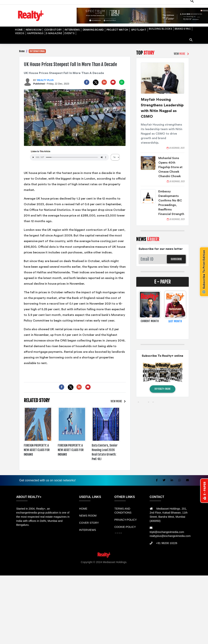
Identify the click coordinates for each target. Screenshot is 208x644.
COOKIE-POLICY (125, 522)
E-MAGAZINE (183, 24)
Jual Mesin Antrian (104, 561)
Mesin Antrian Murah (155, 561)
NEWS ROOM (28, 24)
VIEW (117, 396)
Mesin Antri (191, 561)
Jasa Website (134, 565)
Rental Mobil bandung (15, 561)
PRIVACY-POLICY (126, 514)
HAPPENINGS (168, 24)
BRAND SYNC (145, 24)
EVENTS (18, 28)
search (190, 30)
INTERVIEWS (59, 24)
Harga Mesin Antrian (129, 561)
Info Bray (80, 565)
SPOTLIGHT (111, 24)
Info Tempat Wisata (98, 565)
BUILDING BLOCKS (127, 24)
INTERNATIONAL (37, 46)
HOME (17, 24)
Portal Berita (118, 565)
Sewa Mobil (84, 561)
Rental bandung (66, 561)
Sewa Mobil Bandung (42, 561)
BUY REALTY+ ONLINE (163, 384)
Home (22, 46)
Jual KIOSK (176, 561)
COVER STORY (44, 24)
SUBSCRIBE (176, 254)
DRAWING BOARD (75, 24)
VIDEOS (156, 24)
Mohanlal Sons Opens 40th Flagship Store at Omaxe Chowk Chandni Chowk (170, 162)
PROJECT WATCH (94, 24)
